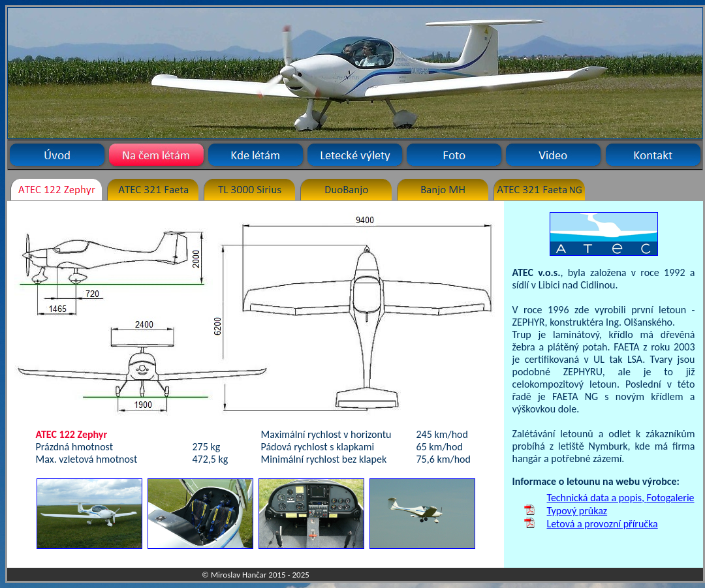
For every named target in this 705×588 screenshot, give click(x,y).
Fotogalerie (671, 498)
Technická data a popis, (597, 498)
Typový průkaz (577, 511)
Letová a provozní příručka (603, 524)
